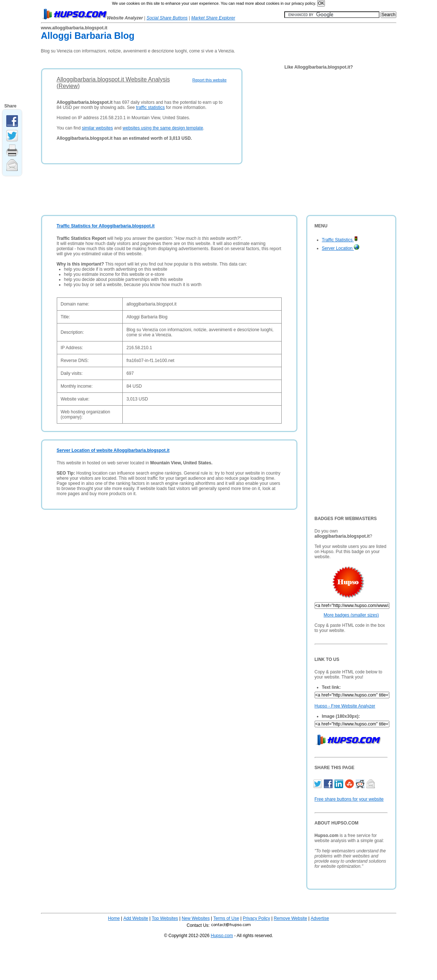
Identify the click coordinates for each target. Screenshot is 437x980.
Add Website (136, 918)
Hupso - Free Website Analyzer (345, 706)
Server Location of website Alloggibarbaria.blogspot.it (113, 450)
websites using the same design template (163, 128)
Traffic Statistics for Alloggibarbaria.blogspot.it (106, 226)
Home (114, 918)
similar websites (97, 128)
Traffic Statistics (340, 240)
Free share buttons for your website (349, 799)
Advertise (320, 918)
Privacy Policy (257, 918)
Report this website (210, 80)
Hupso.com (222, 936)
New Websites (196, 918)
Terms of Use (226, 918)
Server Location (341, 248)
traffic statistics (150, 107)
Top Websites (165, 918)
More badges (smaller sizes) (351, 615)
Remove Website (290, 918)
